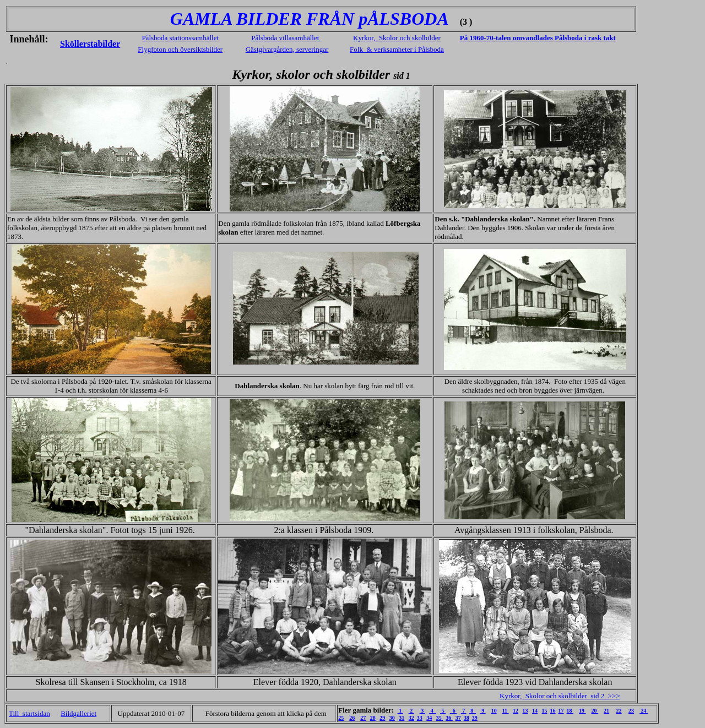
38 (467, 718)
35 (440, 718)
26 (352, 718)
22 (619, 711)
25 (341, 718)
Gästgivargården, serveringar (287, 49)
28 (373, 718)
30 (392, 718)
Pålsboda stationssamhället (180, 38)
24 (644, 711)
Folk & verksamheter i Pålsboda (397, 49)
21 (606, 711)
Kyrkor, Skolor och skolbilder (397, 38)
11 (506, 711)
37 (458, 718)
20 (595, 711)
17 (561, 711)
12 (516, 711)
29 (382, 718)
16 (553, 711)
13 (525, 711)
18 (570, 711)
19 (582, 711)
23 (631, 711)
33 (420, 718)
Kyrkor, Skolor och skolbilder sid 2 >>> (560, 696)
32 (411, 718)
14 (535, 711)
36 (449, 718)
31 (402, 718)
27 (363, 718)
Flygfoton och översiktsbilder (180, 49)
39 (475, 718)
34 (429, 718)
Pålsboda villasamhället (286, 38)
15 (545, 711)
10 (494, 711)
